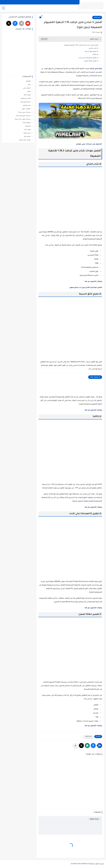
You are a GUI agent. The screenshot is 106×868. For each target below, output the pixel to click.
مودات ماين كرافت (25, 140)
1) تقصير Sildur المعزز (91, 61)
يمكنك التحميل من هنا (93, 726)
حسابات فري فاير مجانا (23, 116)
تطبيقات (71, 8)
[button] (93, 746)
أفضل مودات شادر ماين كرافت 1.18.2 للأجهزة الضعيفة (81, 45)
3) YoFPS (95, 55)
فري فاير (28, 126)
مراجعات (23, 8)
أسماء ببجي (27, 88)
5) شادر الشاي (94, 48)
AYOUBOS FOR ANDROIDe (79, 864)
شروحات (31, 8)
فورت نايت (27, 130)
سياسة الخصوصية (72, 2)
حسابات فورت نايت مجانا (23, 119)
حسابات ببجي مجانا (25, 112)
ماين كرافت (97, 17)
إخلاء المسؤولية (47, 2)
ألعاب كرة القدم (26, 99)
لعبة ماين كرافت (96, 69)
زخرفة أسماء (27, 123)
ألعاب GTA (27, 95)
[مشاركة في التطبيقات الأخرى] (75, 746)
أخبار (29, 85)
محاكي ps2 (27, 137)
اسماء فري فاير (26, 102)
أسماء (16, 8)
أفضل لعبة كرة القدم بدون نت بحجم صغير (86, 288)
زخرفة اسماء (5, 8)
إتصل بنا (37, 2)
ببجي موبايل (27, 105)
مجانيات (41, 8)
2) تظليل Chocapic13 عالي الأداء (88, 58)
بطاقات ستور (26, 109)
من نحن (30, 2)
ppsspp (29, 81)
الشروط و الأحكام (59, 2)
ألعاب (65, 8)
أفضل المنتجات (53, 8)
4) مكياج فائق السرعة (91, 52)
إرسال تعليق (94, 819)
